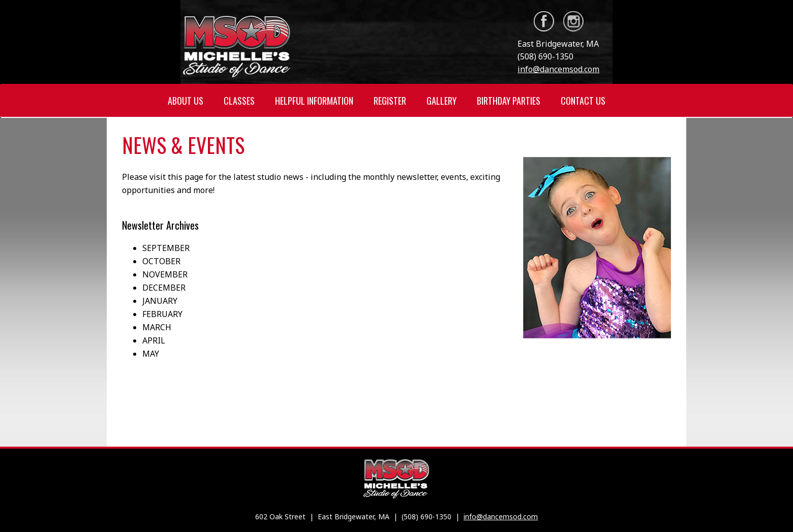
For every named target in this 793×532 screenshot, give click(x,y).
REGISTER (390, 101)
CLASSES (239, 101)
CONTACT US (583, 101)
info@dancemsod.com (558, 69)
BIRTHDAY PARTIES (509, 101)
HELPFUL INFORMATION (314, 101)
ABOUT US (186, 101)
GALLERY (441, 101)
